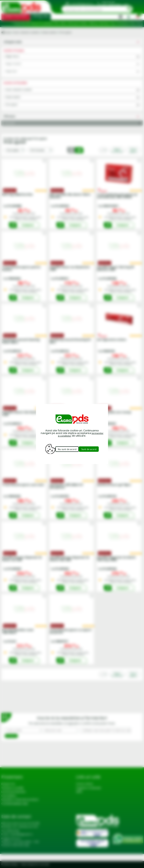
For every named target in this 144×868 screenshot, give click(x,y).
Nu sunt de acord (67, 449)
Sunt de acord (93, 449)
